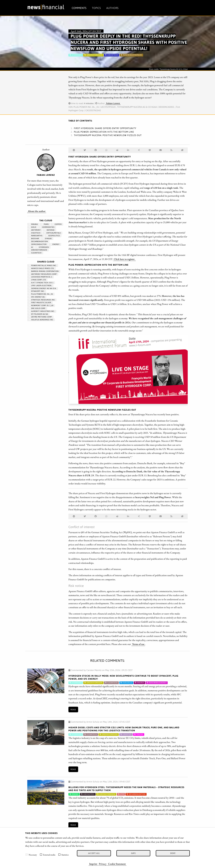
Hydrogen (43, 247)
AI (31, 247)
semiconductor (38, 244)
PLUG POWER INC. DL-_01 (41, 294)
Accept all (94, 853)
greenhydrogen (38, 250)
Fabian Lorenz (113, 103)
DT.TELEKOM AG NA (38, 314)
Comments (79, 8)
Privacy (103, 864)
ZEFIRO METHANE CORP (40, 317)
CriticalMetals (52, 233)
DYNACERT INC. (37, 291)
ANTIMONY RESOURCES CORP (43, 274)
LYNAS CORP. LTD (37, 280)
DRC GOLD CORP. (37, 308)
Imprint (93, 864)
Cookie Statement (117, 864)
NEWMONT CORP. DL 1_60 (41, 305)
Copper (57, 224)
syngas (47, 239)
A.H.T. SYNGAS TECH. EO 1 (41, 283)
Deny (173, 853)
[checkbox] (27, 855)
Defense (49, 230)
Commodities (47, 227)
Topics (96, 8)
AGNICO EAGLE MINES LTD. (42, 268)
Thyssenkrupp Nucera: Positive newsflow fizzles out (108, 135)
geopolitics (53, 236)
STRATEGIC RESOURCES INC (42, 300)
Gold (32, 227)
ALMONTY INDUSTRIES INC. (42, 311)
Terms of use (138, 644)
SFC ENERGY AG (37, 297)
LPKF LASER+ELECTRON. (40, 286)
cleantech (35, 253)
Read (73, 710)
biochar (34, 239)
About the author (37, 211)
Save (133, 853)
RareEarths (36, 236)
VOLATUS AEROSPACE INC (41, 320)
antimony (35, 230)
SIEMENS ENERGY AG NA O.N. (43, 288)
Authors (112, 8)
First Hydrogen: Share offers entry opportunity (105, 128)
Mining (33, 224)
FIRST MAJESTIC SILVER (40, 303)
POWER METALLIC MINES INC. (43, 265)
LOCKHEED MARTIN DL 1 (41, 277)
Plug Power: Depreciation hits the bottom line (104, 132)
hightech (35, 233)
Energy (55, 244)
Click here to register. (124, 259)
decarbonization (38, 241)
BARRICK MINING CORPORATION (44, 271)
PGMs (45, 224)
